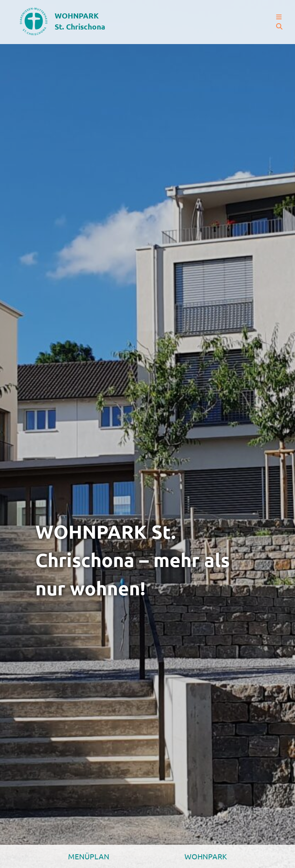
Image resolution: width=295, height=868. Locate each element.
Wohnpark (206, 856)
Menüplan (89, 856)
